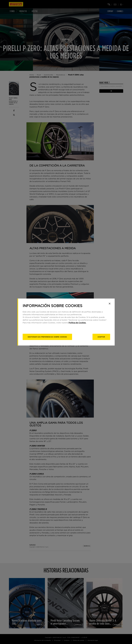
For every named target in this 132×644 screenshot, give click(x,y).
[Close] (110, 304)
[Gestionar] (47, 337)
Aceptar (101, 337)
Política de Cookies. (77, 323)
